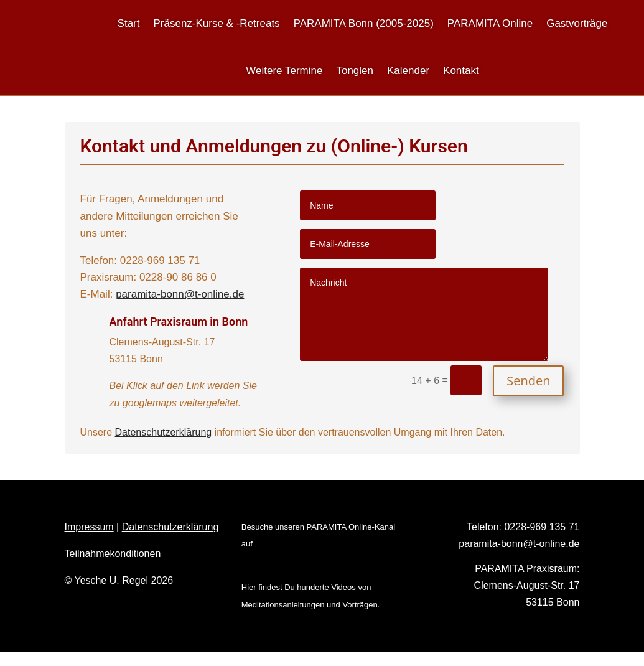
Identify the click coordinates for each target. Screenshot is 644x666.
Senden (528, 381)
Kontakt (461, 71)
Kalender (408, 71)
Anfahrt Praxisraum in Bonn (179, 321)
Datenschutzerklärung (164, 432)
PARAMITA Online (490, 23)
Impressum (89, 527)
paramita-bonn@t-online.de (180, 294)
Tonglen (355, 71)
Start (129, 23)
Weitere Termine (284, 71)
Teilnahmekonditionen (113, 554)
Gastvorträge (577, 23)
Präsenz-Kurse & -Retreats (216, 23)
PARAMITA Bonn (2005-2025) (364, 23)
